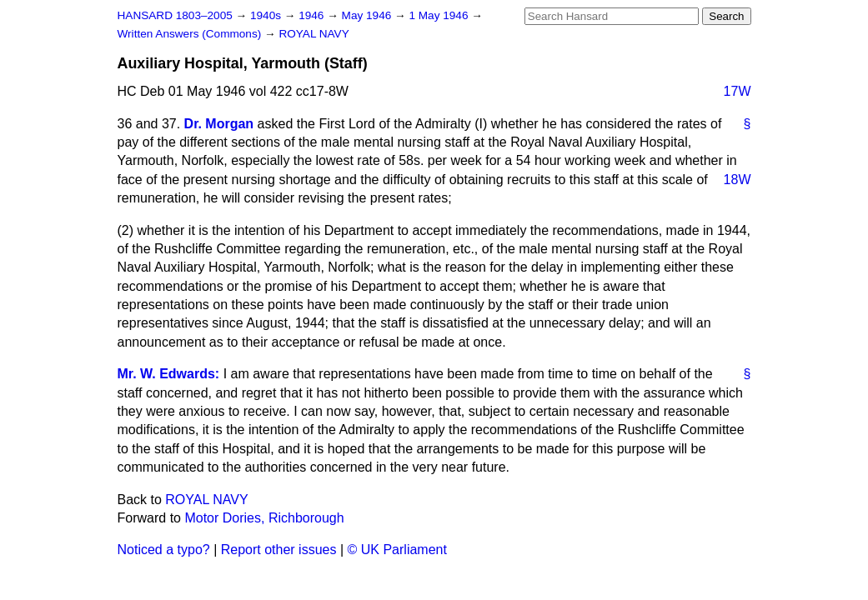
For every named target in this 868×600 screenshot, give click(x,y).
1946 (313, 15)
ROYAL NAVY (314, 34)
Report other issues (279, 550)
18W (738, 180)
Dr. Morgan (219, 124)
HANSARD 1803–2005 (175, 15)
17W (738, 91)
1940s (267, 15)
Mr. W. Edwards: (169, 374)
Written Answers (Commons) (191, 34)
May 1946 (368, 15)
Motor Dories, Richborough (264, 518)
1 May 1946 (440, 15)
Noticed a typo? (164, 550)
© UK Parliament (397, 550)
